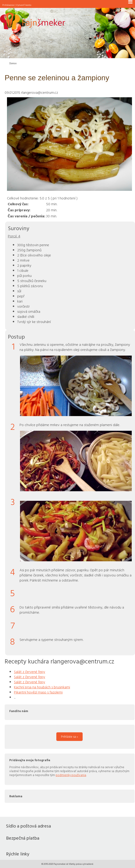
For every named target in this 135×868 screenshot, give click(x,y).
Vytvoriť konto (24, 5)
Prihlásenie (8, 5)
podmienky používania (71, 775)
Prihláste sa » (69, 737)
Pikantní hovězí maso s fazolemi (38, 692)
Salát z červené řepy (30, 672)
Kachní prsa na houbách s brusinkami (42, 687)
